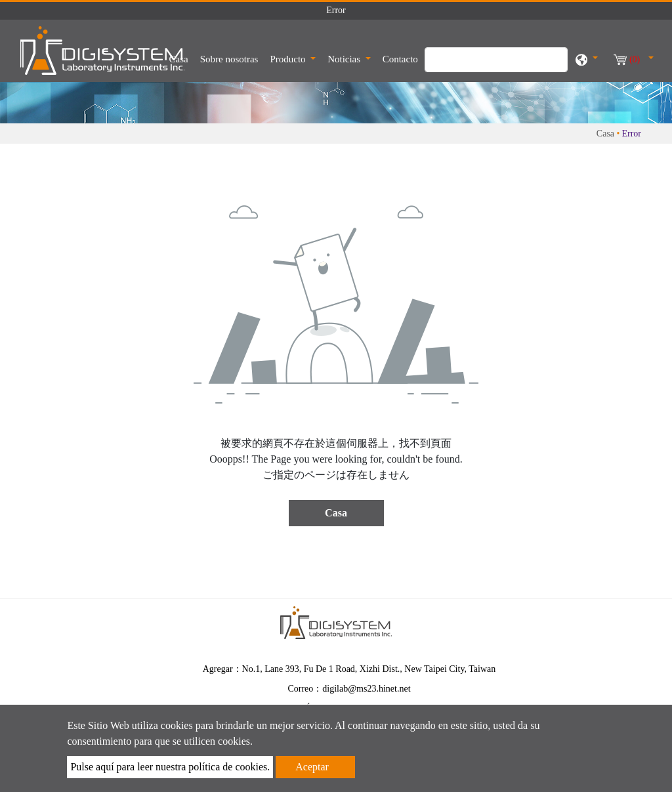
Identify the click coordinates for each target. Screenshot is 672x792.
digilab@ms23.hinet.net (366, 689)
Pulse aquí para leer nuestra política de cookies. (170, 767)
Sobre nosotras (229, 59)
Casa (181, 58)
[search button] (551, 66)
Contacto (400, 59)
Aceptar (312, 767)
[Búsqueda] (496, 60)
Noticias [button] (345, 59)
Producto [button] (289, 59)
